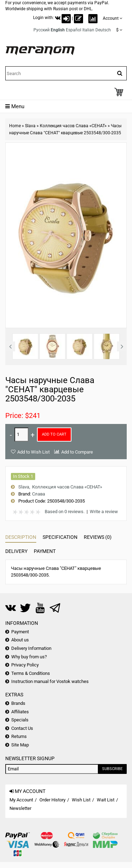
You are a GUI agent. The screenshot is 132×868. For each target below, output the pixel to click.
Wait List (106, 800)
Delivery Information (31, 648)
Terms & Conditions (31, 673)
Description (21, 537)
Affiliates (20, 712)
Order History (52, 800)
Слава (39, 494)
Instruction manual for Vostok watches (50, 681)
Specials (20, 720)
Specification (60, 537)
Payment (45, 551)
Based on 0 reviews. (65, 512)
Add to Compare (77, 452)
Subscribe (112, 769)
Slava (30, 126)
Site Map (20, 745)
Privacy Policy (25, 665)
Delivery (16, 551)
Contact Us (22, 728)
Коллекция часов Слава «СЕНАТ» (73, 126)
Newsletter (20, 808)
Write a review (104, 512)
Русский (42, 30)
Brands (18, 703)
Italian (88, 30)
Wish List (81, 800)
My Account (21, 800)
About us (20, 640)
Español (74, 30)
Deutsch (103, 30)
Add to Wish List (33, 452)
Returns (19, 736)
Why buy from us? (29, 657)
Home (15, 126)
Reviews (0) (98, 537)
